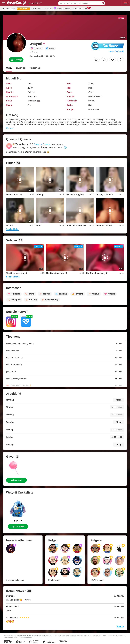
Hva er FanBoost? (116, 51)
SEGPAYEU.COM (49, 636)
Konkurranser (64, 9)
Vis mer (10, 128)
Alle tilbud (50, 9)
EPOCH (39, 636)
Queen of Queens (42, 144)
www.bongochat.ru (25, 635)
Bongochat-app (81, 9)
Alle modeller (9, 9)
